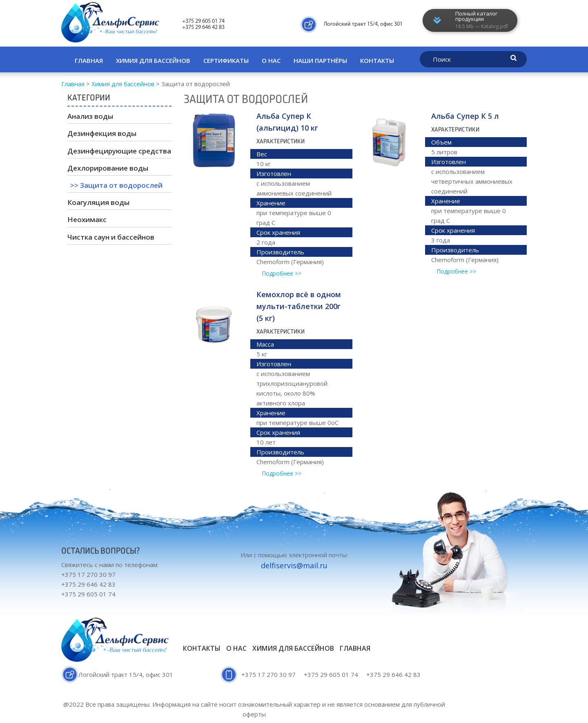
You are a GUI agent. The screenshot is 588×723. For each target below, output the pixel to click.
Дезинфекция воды (102, 133)
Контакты (377, 60)
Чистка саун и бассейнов (111, 237)
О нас (271, 60)
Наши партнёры (320, 60)
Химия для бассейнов (153, 60)
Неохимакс (87, 219)
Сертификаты (226, 60)
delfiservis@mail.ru (294, 565)
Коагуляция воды (98, 202)
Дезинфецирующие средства (119, 151)
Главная (89, 60)
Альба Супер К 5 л (465, 116)
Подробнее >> (282, 273)
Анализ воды (90, 116)
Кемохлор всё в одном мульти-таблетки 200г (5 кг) (299, 306)
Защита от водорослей (121, 185)
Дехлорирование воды (108, 168)
